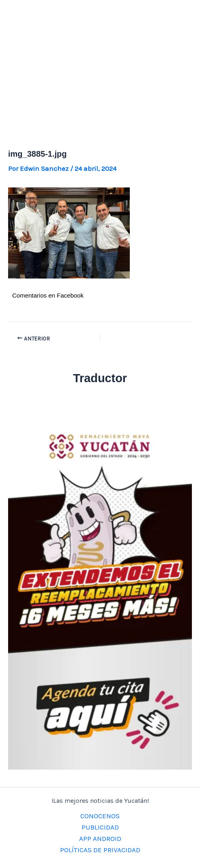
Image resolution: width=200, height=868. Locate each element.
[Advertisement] (100, 61)
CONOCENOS (100, 816)
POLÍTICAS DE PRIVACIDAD (100, 850)
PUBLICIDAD (100, 827)
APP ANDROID (100, 838)
